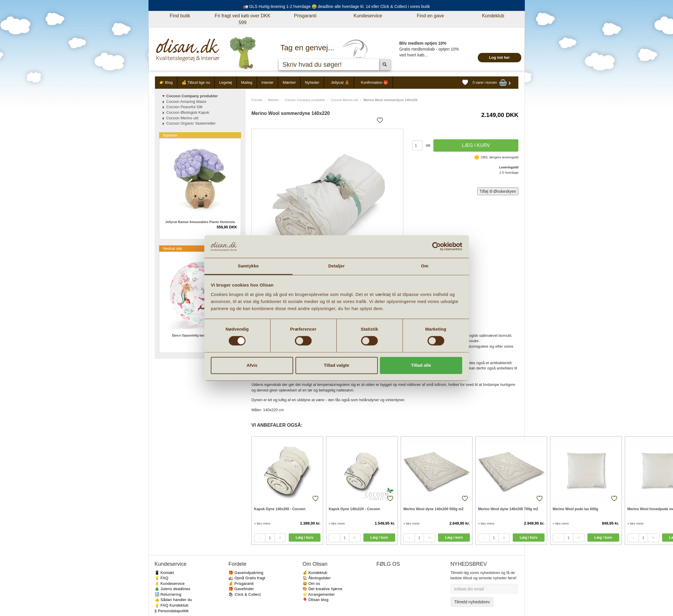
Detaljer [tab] (337, 266)
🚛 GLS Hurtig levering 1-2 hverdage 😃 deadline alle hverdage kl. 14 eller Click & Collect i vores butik (337, 6)
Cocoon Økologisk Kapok (188, 112)
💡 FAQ (162, 578)
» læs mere (262, 523)
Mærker (289, 82)
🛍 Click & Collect (245, 594)
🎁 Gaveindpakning (246, 573)
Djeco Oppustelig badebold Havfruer (200, 335)
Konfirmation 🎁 (374, 82)
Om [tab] (425, 266)
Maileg (247, 82)
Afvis (252, 365)
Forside (257, 100)
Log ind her (499, 57)
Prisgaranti (305, 16)
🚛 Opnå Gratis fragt (247, 578)
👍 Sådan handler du (173, 600)
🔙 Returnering (168, 594)
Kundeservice (368, 16)
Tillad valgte (336, 365)
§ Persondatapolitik (172, 611)
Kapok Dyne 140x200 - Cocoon (280, 509)
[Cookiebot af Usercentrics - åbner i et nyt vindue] (436, 247)
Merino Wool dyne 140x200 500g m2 (434, 509)
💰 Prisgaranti (241, 584)
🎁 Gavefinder (241, 589)
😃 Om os (311, 584)
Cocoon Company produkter (305, 100)
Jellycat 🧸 (340, 82)
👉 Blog (166, 82)
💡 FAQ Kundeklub (172, 605)
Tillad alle (421, 365)
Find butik (180, 16)
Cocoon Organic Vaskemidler (191, 123)
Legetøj (225, 82)
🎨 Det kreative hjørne (323, 589)
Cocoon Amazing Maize (187, 102)
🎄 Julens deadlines (173, 589)
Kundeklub (493, 16)
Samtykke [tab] (248, 266)
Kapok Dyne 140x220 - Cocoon (354, 509)
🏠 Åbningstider (317, 578)
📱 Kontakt (164, 573)
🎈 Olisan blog (316, 600)
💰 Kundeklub (315, 573)
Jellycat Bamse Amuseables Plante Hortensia (200, 222)
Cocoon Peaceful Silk (185, 107)
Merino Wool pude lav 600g (575, 509)
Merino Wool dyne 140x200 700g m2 (508, 509)
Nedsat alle (173, 248)
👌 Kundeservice (170, 584)
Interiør (267, 82)
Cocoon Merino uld (344, 100)
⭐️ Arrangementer (319, 594)
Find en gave (431, 16)
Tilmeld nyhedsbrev (472, 602)
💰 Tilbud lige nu (196, 82)
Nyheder (312, 82)
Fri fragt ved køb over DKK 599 (242, 19)
